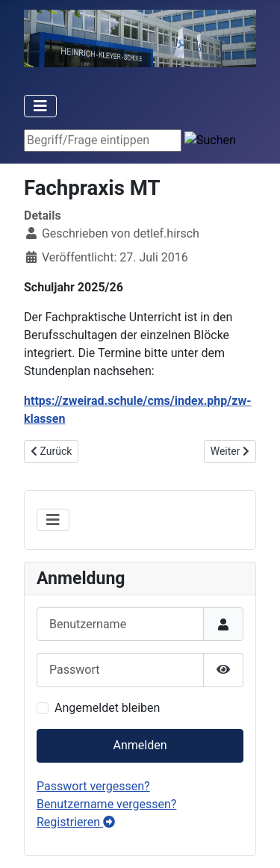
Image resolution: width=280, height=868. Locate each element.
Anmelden (140, 745)
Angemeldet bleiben (107, 708)
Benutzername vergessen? (106, 804)
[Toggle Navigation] (40, 106)
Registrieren (76, 822)
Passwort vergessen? (93, 786)
